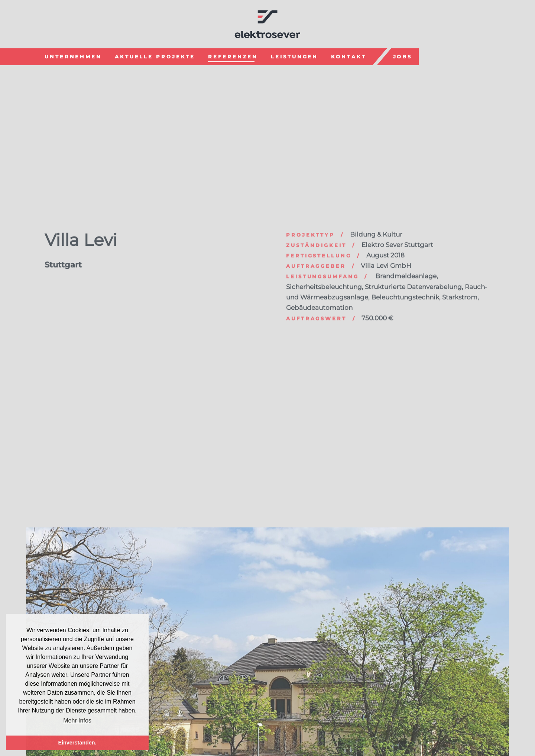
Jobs (403, 56)
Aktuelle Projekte (155, 56)
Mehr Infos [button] (77, 720)
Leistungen (294, 56)
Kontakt (348, 56)
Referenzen (233, 56)
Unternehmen (73, 56)
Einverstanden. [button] (77, 743)
